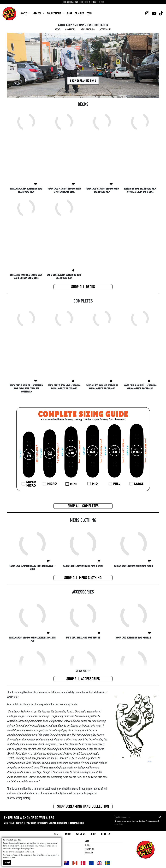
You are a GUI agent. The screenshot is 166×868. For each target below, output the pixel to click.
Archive (88, 845)
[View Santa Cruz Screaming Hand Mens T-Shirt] (99, 561)
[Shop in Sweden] (107, 863)
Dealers (106, 834)
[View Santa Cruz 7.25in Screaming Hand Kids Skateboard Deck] (73, 184)
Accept (7, 862)
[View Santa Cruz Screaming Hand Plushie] (99, 633)
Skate (57, 834)
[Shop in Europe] (91, 863)
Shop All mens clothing (83, 578)
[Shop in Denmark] (83, 863)
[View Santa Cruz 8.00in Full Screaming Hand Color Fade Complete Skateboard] (35, 381)
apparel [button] (37, 13)
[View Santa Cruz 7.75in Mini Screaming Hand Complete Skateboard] (73, 381)
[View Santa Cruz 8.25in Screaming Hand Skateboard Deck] (111, 184)
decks (57, 29)
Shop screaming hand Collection (83, 806)
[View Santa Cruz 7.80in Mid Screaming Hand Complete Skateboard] (111, 381)
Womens (81, 834)
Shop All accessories (83, 679)
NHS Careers (89, 849)
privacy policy (152, 821)
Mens (68, 834)
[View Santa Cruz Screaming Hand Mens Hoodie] (149, 561)
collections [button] (54, 13)
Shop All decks (83, 287)
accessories (106, 29)
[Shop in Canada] (75, 863)
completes (70, 29)
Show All (83, 671)
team (89, 13)
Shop (93, 834)
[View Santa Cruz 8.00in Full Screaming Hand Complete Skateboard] (149, 381)
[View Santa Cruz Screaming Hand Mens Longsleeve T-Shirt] (48, 561)
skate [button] (24, 13)
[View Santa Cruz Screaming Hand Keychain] (149, 633)
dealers (79, 13)
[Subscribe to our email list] (160, 817)
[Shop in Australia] (67, 863)
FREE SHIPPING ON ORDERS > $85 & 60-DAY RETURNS (83, 2)
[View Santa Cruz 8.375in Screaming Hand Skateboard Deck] (73, 270)
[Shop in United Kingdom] (99, 863)
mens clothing (88, 29)
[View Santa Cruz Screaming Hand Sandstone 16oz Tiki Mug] (48, 633)
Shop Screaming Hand (83, 81)
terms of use (119, 824)
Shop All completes (83, 506)
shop (69, 13)
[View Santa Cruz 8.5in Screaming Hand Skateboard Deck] (35, 184)
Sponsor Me (89, 852)
